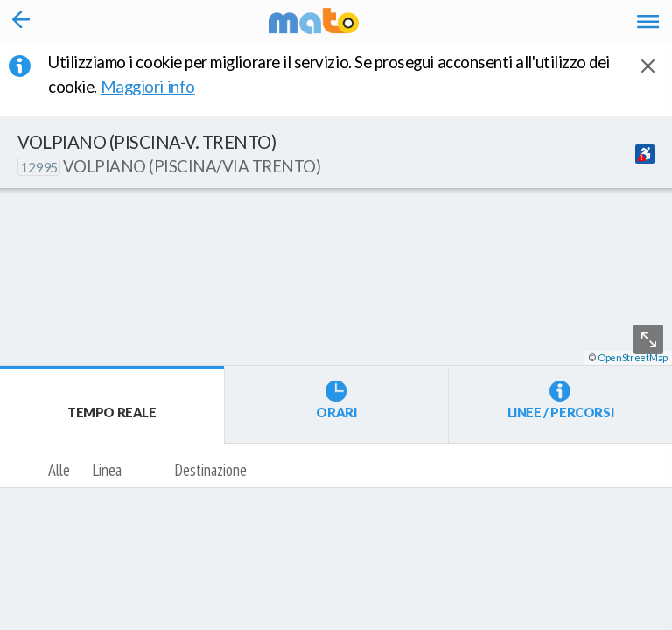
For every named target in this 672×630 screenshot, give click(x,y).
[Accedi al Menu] (648, 21)
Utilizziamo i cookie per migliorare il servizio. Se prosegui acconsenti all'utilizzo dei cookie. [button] (329, 74)
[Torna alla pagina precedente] (21, 21)
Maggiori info (159, 87)
